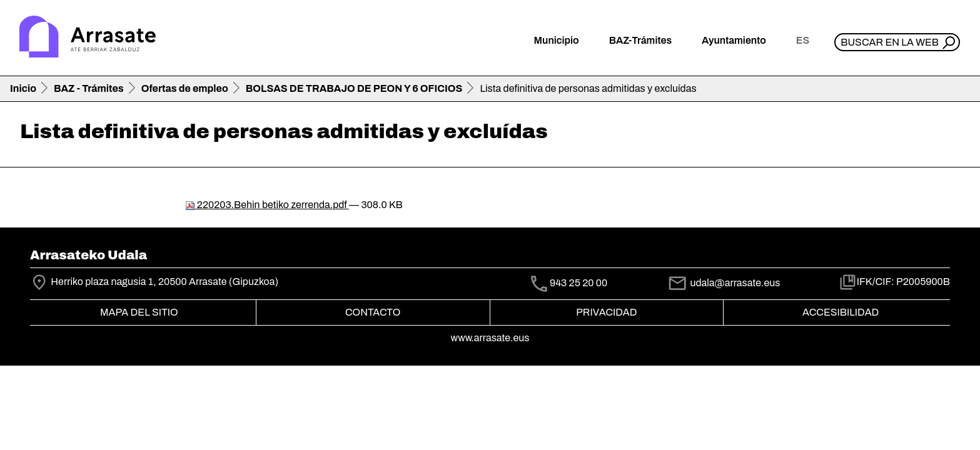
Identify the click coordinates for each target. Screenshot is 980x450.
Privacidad (606, 312)
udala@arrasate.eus (724, 283)
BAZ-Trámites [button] (640, 40)
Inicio (23, 88)
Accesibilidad (841, 312)
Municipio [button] (557, 40)
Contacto (373, 312)
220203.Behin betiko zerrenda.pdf (267, 205)
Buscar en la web (890, 42)
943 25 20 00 (578, 283)
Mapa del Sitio (139, 312)
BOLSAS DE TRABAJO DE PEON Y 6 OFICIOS (354, 88)
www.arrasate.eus (490, 338)
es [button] (803, 40)
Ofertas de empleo (185, 88)
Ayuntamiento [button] (734, 40)
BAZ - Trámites (89, 88)
